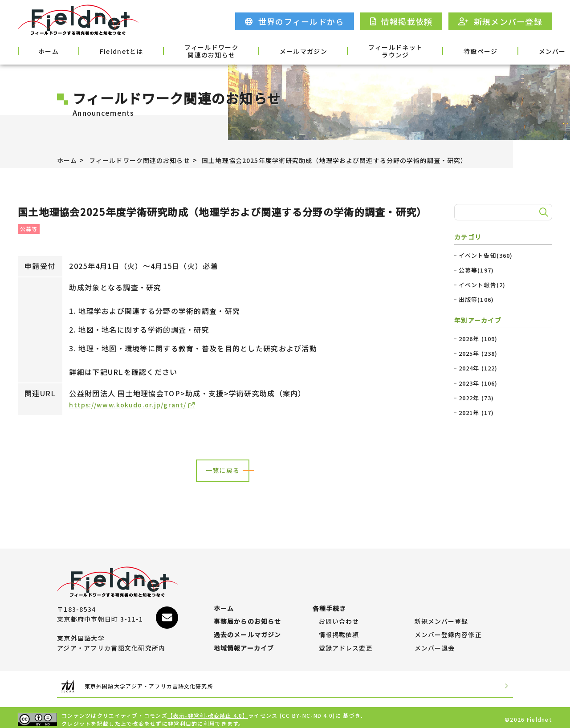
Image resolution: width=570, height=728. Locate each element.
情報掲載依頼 (339, 626)
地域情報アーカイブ (244, 644)
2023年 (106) (478, 383)
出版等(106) (476, 300)
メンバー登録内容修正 (449, 626)
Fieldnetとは (100, 50)
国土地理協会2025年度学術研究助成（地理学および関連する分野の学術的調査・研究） (370, 160)
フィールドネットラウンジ (340, 51)
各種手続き (529, 50)
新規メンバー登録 (442, 609)
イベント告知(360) (486, 256)
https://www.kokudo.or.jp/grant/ (132, 404)
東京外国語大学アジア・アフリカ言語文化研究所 (167, 682)
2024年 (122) (478, 368)
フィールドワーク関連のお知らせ (178, 51)
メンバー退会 (435, 644)
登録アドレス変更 (346, 644)
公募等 (29, 229)
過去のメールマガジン (248, 626)
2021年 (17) (477, 413)
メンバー (471, 50)
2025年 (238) (478, 354)
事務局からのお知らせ (248, 609)
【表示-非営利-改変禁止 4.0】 (208, 711)
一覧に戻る (223, 471)
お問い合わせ (339, 609)
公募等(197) (476, 270)
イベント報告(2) (482, 285)
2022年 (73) (477, 398)
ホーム (41, 50)
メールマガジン (259, 50)
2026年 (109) (478, 339)
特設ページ (413, 50)
